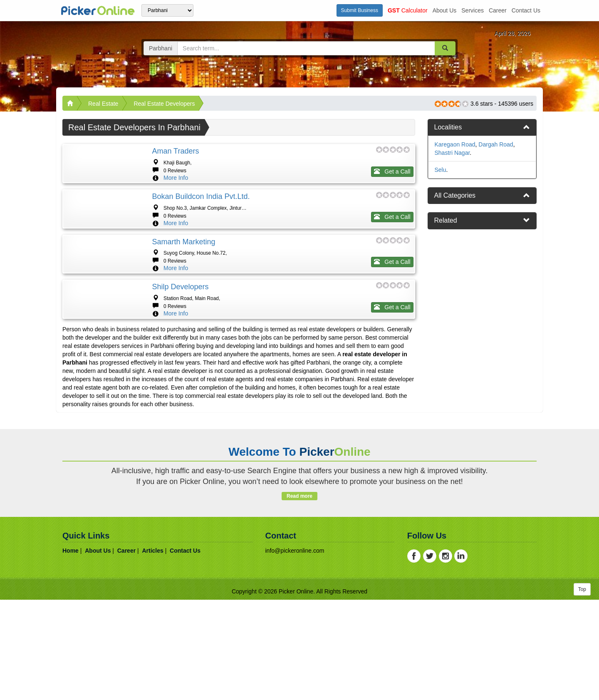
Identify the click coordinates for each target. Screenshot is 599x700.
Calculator (408, 10)
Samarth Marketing (183, 292)
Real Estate (103, 104)
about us (445, 10)
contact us (526, 10)
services (473, 10)
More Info (176, 178)
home (71, 651)
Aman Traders (175, 151)
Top (582, 690)
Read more (299, 596)
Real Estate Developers (164, 104)
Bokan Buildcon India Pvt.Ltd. (201, 221)
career (498, 10)
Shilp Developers (180, 362)
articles (152, 651)
